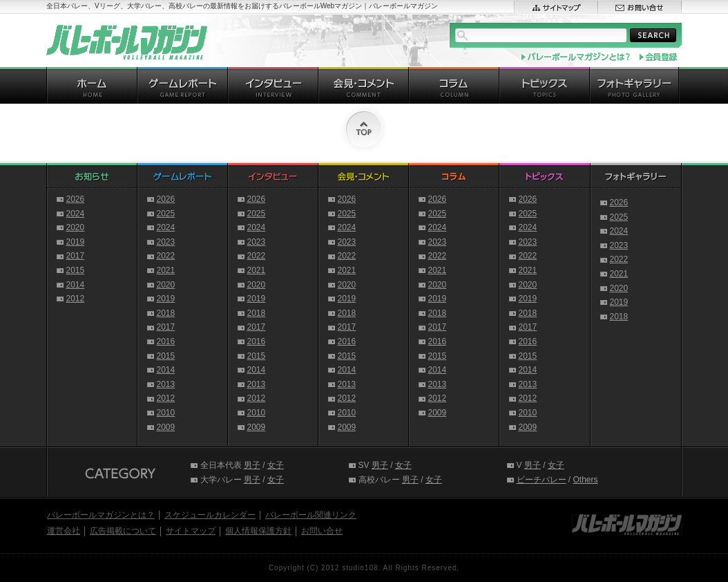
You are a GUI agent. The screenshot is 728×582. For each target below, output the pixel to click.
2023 (166, 242)
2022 (166, 256)
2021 (166, 270)
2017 (76, 256)
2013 (166, 384)
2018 (166, 313)
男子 (252, 465)
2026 (76, 199)
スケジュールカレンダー (210, 515)
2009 (166, 427)
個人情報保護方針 (258, 531)
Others (586, 480)
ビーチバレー (542, 480)
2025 (166, 214)
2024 (76, 214)
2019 (76, 242)
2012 (76, 299)
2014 (76, 285)
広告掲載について (123, 531)
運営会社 (64, 531)
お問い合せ (322, 531)
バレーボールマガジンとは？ (101, 515)
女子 (276, 465)
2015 (76, 270)
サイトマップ (191, 531)
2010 (166, 413)
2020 (76, 227)
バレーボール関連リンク (311, 515)
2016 (166, 341)
